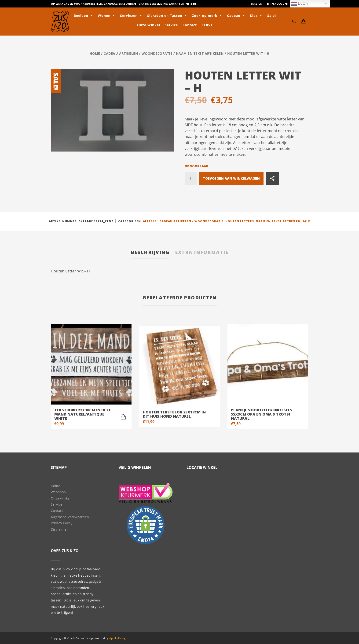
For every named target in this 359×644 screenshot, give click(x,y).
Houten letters (240, 221)
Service (256, 4)
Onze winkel (61, 498)
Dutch (299, 4)
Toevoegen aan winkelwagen (231, 178)
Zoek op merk (207, 16)
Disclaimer (59, 529)
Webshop (58, 492)
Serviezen (131, 16)
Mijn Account (278, 4)
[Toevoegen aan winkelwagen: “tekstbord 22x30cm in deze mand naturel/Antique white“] (123, 417)
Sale (306, 221)
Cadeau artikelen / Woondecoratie (138, 53)
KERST (207, 25)
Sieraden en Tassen (167, 16)
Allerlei (150, 221)
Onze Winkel (149, 25)
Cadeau (236, 16)
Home (95, 53)
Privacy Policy (62, 523)
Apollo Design (118, 638)
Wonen (107, 16)
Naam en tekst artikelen (200, 53)
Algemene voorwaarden (70, 517)
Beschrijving (150, 252)
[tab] (150, 253)
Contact (190, 25)
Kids (256, 16)
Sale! (272, 16)
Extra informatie (202, 252)
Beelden (83, 16)
